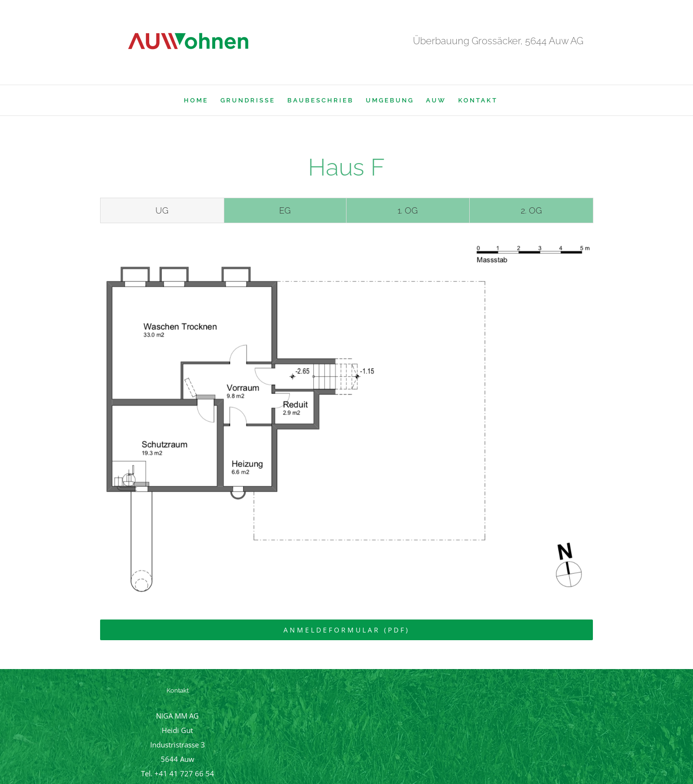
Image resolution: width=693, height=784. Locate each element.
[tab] (162, 211)
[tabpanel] (346, 418)
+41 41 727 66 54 (184, 773)
